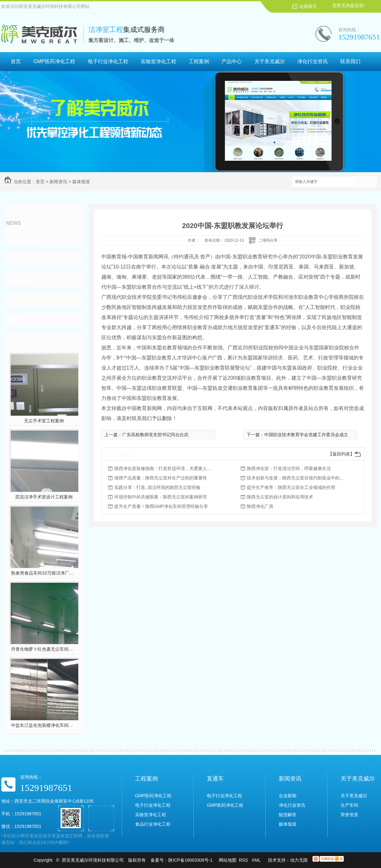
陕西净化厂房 (260, 506)
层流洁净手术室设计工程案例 (44, 497)
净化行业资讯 (313, 61)
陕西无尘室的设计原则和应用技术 (280, 497)
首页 (16, 61)
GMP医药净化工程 (54, 61)
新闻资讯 (58, 182)
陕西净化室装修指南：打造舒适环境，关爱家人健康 (165, 468)
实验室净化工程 (158, 61)
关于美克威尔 (270, 61)
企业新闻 (25, 239)
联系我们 (350, 61)
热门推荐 (25, 340)
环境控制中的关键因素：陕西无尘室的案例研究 (161, 497)
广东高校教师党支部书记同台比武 (155, 435)
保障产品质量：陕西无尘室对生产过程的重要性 (161, 478)
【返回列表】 (341, 454)
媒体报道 (81, 182)
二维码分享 (268, 240)
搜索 (366, 182)
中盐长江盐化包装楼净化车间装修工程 (44, 725)
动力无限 (299, 860)
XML (257, 860)
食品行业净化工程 (153, 824)
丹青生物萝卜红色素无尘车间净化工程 (44, 649)
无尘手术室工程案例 (44, 421)
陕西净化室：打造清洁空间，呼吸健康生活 (289, 468)
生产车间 (349, 805)
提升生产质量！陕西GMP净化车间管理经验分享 (161, 506)
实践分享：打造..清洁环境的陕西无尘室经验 (158, 487)
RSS (244, 860)
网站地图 (228, 860)
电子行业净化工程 (108, 61)
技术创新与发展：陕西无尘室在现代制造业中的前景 (297, 478)
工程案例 (199, 61)
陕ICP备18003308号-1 (190, 860)
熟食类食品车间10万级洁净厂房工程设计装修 (44, 573)
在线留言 (308, 6)
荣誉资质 (349, 815)
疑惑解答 (25, 279)
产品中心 (232, 61)
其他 (20, 320)
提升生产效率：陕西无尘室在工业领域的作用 (291, 487)
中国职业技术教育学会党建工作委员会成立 (306, 435)
